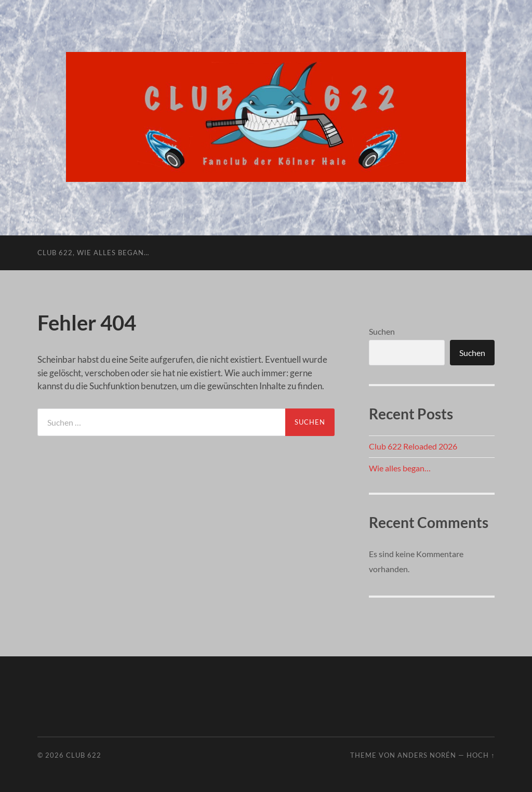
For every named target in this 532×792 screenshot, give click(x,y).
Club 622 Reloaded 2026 (413, 446)
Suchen (382, 331)
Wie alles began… (400, 468)
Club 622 (84, 755)
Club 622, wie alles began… (93, 253)
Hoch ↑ (481, 755)
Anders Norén (427, 755)
